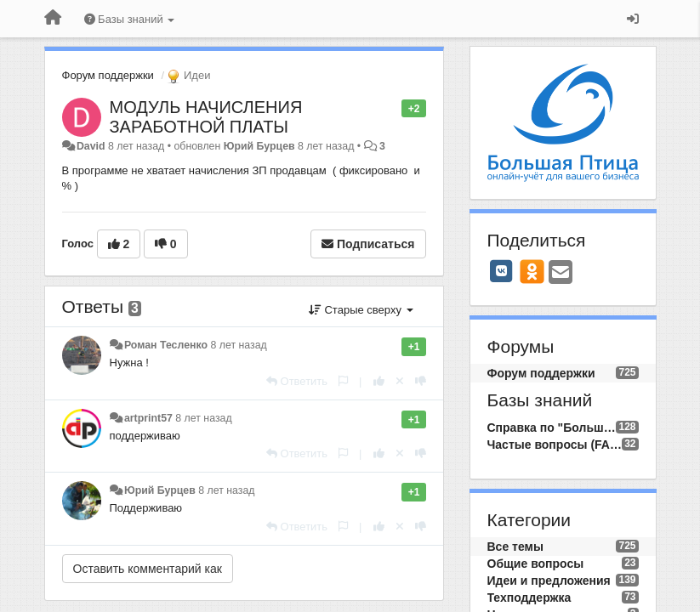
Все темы (515, 547)
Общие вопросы (536, 564)
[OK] (532, 271)
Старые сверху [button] (361, 310)
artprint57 (148, 418)
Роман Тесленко (166, 345)
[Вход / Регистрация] (633, 19)
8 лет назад (238, 345)
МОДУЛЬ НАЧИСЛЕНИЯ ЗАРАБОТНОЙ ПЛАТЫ (206, 117)
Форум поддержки (108, 75)
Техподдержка (529, 598)
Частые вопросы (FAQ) (555, 445)
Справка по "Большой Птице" (552, 428)
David (91, 146)
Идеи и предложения (549, 581)
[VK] (502, 271)
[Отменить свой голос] (400, 381)
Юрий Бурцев (259, 146)
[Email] (561, 273)
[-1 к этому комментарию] (421, 381)
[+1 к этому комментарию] (379, 381)
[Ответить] (297, 381)
